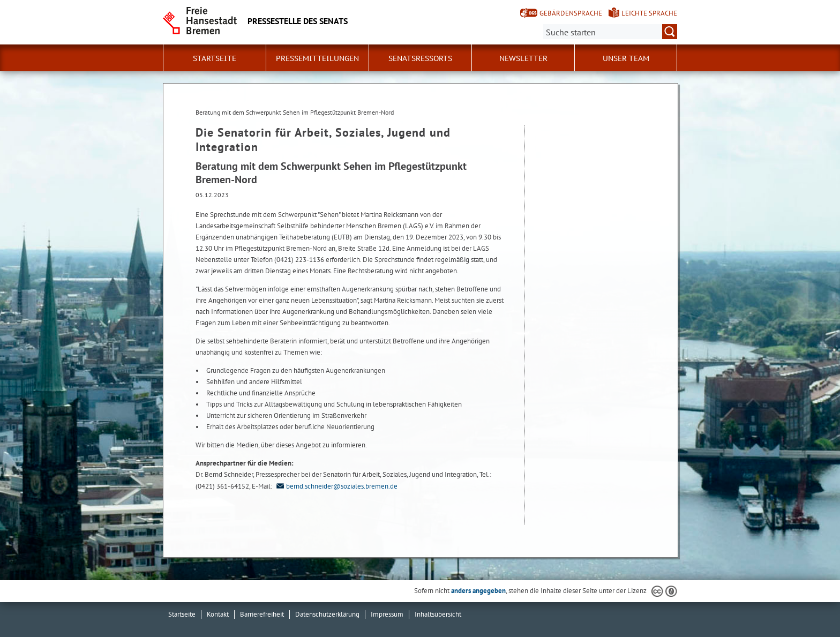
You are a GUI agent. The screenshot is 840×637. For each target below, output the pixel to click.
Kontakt (218, 614)
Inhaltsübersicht (438, 614)
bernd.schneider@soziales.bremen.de (336, 486)
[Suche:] (610, 32)
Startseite (215, 58)
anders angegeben (478, 591)
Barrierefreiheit (262, 614)
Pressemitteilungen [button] (317, 58)
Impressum (387, 614)
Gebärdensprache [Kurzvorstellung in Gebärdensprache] (571, 13)
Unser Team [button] (626, 58)
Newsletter (523, 58)
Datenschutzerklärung (327, 614)
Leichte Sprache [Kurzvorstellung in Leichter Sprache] (649, 13)
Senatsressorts (420, 58)
